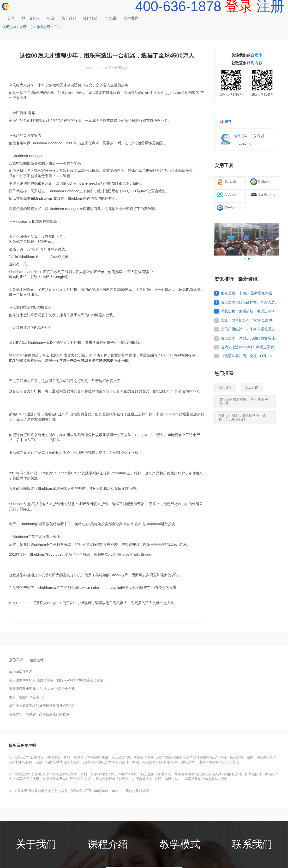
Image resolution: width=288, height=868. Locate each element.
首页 (11, 18)
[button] (245, 259)
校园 (51, 18)
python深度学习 (21, 672)
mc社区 (111, 18)
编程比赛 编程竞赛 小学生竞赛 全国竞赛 (244, 401)
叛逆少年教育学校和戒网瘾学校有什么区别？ (42, 706)
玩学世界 (131, 18)
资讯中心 (26, 27)
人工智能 (252, 387)
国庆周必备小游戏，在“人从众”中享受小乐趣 (42, 689)
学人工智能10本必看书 (26, 697)
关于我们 (69, 18)
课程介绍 (108, 844)
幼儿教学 (225, 387)
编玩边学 (9, 27)
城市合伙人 (31, 18)
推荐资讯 (44, 27)
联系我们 (252, 844)
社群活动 (90, 18)
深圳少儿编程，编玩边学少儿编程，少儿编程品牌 (242, 417)
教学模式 (180, 844)
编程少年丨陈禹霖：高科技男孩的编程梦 (39, 714)
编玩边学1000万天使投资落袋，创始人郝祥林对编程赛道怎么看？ (58, 680)
